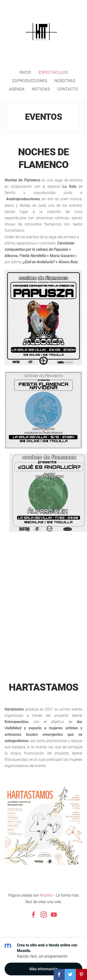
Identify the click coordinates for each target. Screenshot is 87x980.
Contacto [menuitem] (68, 89)
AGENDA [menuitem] (17, 89)
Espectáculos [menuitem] (53, 72)
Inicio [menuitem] (25, 72)
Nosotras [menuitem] (65, 81)
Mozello (46, 895)
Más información (44, 969)
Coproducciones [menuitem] (30, 81)
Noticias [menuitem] (41, 89)
